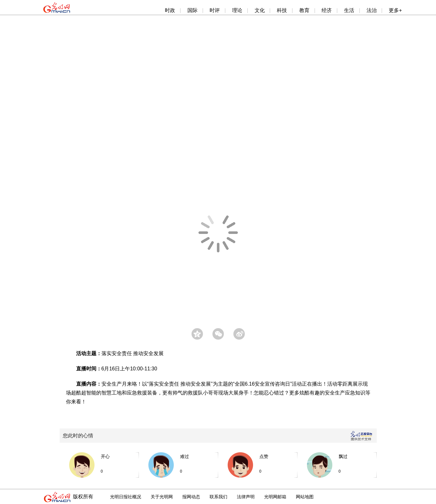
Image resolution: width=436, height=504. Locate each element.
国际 (192, 10)
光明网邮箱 (275, 497)
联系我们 (218, 497)
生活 (349, 10)
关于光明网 (162, 497)
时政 (170, 10)
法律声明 (246, 497)
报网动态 (191, 497)
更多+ (395, 10)
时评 (215, 10)
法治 (372, 10)
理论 (237, 10)
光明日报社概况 (126, 497)
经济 (327, 10)
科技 (282, 10)
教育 (304, 10)
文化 (260, 10)
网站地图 (305, 497)
